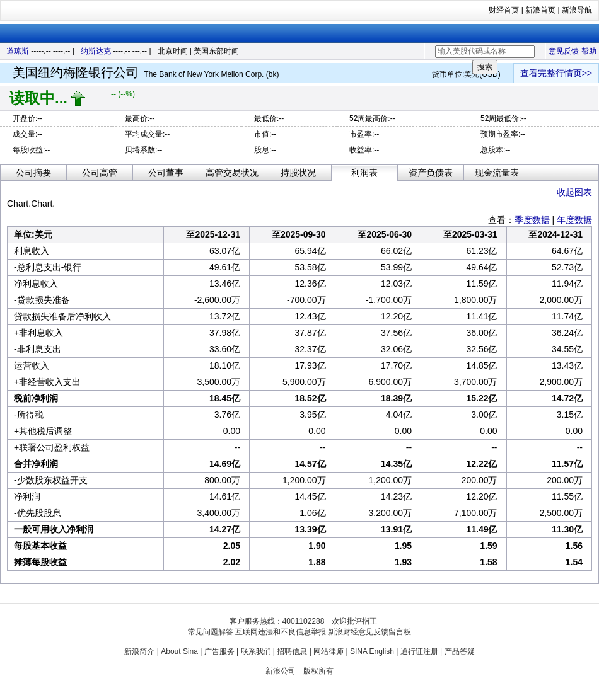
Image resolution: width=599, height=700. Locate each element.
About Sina (179, 651)
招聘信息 (292, 651)
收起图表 (574, 192)
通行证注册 (419, 651)
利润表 (364, 173)
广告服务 (219, 651)
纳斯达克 (96, 51)
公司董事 (166, 173)
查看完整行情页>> (556, 73)
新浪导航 (577, 10)
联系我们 (256, 651)
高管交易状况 (232, 173)
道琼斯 (18, 51)
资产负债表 (431, 173)
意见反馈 (564, 51)
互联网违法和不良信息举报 (281, 632)
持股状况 (298, 173)
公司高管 (100, 173)
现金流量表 (497, 173)
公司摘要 (33, 173)
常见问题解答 (211, 632)
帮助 (589, 51)
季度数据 (532, 220)
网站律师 (329, 651)
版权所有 (318, 671)
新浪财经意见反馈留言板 (369, 632)
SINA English (372, 651)
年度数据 (574, 220)
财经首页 (504, 10)
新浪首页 (540, 10)
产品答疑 (460, 651)
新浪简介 (139, 651)
